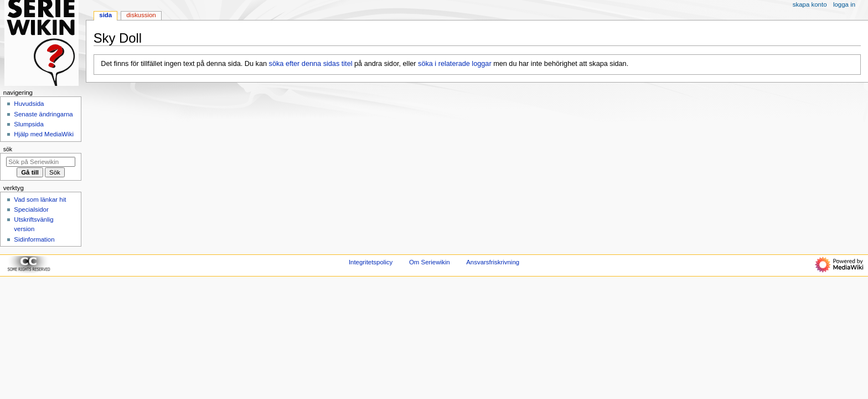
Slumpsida (29, 124)
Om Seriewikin (430, 262)
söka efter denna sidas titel (311, 64)
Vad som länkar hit (40, 199)
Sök (8, 149)
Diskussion (141, 15)
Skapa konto (810, 4)
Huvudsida (29, 104)
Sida (105, 15)
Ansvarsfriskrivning (493, 262)
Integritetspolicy (371, 262)
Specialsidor (31, 209)
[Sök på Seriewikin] (41, 162)
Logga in (844, 4)
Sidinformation (34, 239)
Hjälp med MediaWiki (44, 134)
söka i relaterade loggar (455, 64)
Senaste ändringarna (43, 114)
